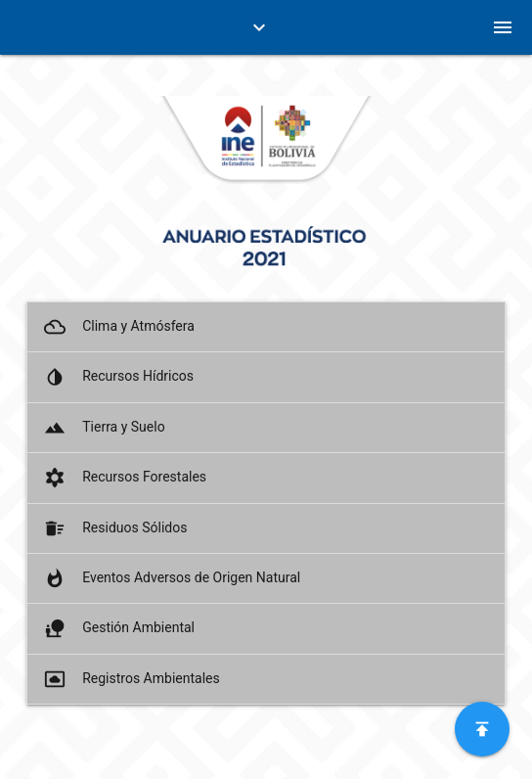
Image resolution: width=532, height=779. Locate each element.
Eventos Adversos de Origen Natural (171, 578)
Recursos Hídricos (117, 377)
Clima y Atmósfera (118, 327)
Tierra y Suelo (103, 428)
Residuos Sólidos (114, 528)
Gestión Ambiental (118, 628)
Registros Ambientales (131, 679)
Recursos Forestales (124, 478)
